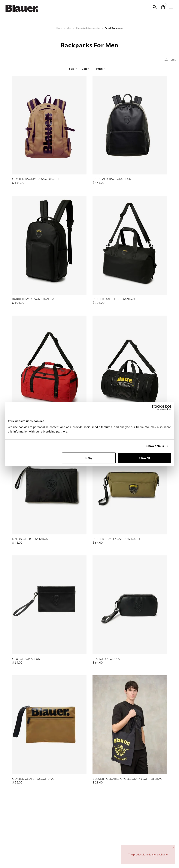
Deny (89, 458)
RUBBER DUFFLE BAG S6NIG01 (114, 299)
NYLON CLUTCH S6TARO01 (31, 539)
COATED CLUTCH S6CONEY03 (33, 779)
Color (85, 69)
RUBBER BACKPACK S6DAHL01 (33, 299)
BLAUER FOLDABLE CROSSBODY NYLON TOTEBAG (127, 779)
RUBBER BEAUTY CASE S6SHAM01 (116, 539)
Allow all (144, 458)
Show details (155, 446)
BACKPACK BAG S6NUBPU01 (112, 179)
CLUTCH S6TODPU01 (107, 659)
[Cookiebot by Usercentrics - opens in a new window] (155, 407)
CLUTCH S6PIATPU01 (27, 659)
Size (72, 69)
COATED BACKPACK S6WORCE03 (35, 179)
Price (99, 69)
